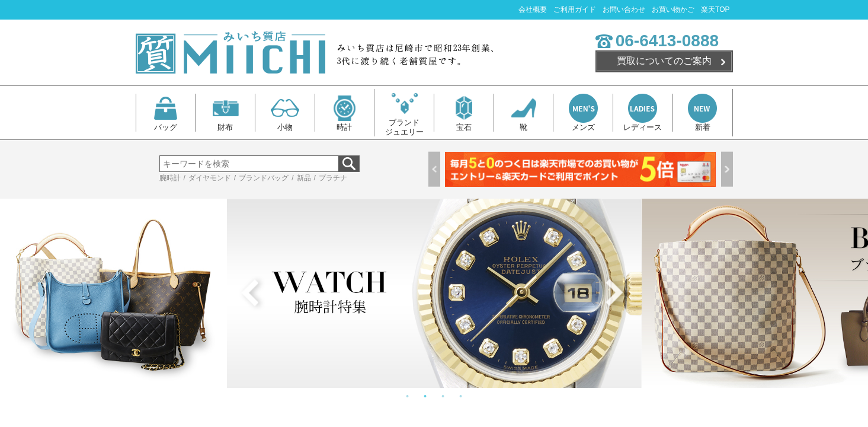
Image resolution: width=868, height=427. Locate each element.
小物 (285, 113)
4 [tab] (461, 397)
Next (727, 169)
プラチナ (333, 178)
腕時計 (170, 178)
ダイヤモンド (210, 178)
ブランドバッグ (264, 178)
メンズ (583, 113)
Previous (434, 169)
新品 (304, 178)
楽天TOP (715, 9)
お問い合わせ (624, 9)
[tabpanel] (434, 293)
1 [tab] (408, 397)
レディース (643, 113)
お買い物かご (673, 9)
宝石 (464, 113)
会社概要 (533, 9)
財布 (225, 113)
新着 (702, 113)
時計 (345, 113)
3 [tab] (443, 397)
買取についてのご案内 (664, 61)
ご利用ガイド (575, 9)
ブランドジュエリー (404, 113)
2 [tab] (425, 397)
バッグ (166, 113)
